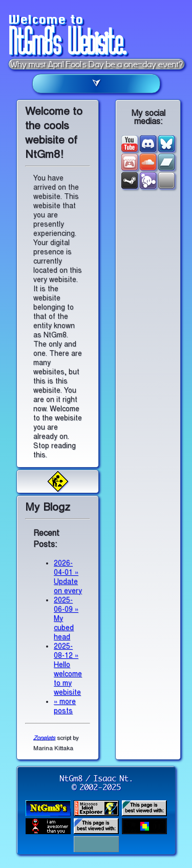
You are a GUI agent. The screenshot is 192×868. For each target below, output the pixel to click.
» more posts (65, 706)
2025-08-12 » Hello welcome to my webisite (68, 669)
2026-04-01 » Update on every (68, 577)
